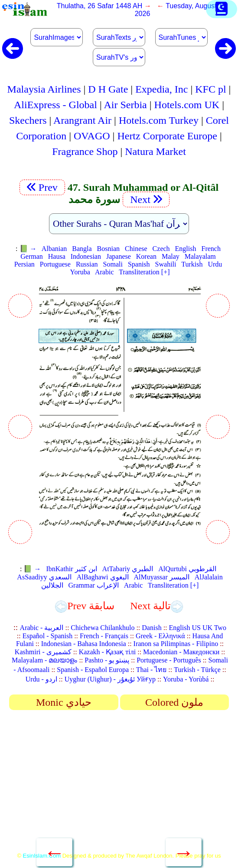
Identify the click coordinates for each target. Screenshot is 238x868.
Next (146, 199)
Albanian (54, 249)
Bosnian (108, 249)
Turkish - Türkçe (197, 670)
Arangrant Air (82, 120)
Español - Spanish (48, 636)
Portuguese (55, 264)
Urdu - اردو (41, 679)
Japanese (119, 256)
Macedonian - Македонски (181, 652)
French (211, 249)
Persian (24, 264)
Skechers (28, 120)
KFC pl (210, 89)
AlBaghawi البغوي (103, 577)
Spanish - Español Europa (93, 670)
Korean (146, 256)
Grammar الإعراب (94, 585)
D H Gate (108, 89)
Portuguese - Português (169, 660)
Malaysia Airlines (44, 89)
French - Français (104, 636)
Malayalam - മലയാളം (44, 660)
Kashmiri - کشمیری (43, 652)
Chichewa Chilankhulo (103, 628)
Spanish (139, 264)
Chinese (136, 249)
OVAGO (92, 136)
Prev (42, 187)
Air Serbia (125, 105)
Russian (87, 264)
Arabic (104, 272)
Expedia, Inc (161, 89)
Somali (113, 264)
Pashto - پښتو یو (107, 660)
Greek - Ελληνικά (160, 636)
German (32, 256)
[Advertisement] (119, 784)
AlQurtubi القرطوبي (187, 569)
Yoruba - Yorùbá (186, 679)
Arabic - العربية (42, 628)
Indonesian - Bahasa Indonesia (84, 644)
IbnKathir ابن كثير (71, 569)
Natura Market (155, 151)
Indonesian (86, 256)
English (186, 249)
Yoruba (80, 272)
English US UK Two (198, 628)
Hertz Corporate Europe (167, 136)
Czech (161, 249)
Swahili (166, 264)
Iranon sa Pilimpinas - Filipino (176, 644)
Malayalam (200, 256)
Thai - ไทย (152, 670)
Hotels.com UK (187, 105)
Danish (152, 628)
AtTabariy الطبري (128, 569)
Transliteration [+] (144, 272)
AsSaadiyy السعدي (44, 577)
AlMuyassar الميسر (162, 577)
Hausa (57, 256)
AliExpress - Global (55, 105)
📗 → (28, 249)
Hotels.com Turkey (159, 120)
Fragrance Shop (85, 151)
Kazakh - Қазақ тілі (108, 652)
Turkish (192, 264)
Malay (171, 256)
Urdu (215, 264)
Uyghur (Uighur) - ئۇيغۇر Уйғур (110, 679)
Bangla (82, 249)
